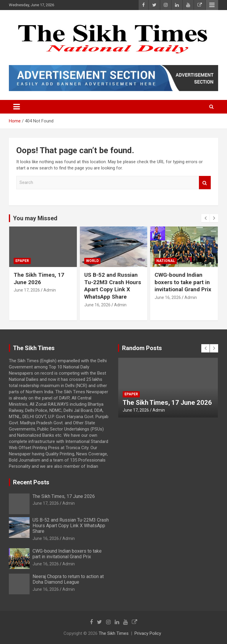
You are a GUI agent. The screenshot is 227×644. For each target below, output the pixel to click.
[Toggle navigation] (17, 107)
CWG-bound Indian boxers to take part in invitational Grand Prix (183, 282)
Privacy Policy (148, 633)
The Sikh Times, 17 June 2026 (39, 279)
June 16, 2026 (97, 305)
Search (205, 183)
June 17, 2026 (27, 290)
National (166, 261)
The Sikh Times (114, 633)
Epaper (22, 261)
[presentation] (205, 218)
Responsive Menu (212, 5)
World (92, 261)
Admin (50, 290)
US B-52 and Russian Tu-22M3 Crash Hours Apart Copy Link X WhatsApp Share (113, 286)
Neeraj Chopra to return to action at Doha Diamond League (68, 579)
